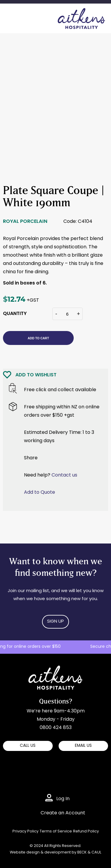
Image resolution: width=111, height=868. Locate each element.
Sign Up (55, 622)
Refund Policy (86, 831)
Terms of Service (56, 831)
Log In (63, 799)
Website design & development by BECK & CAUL (55, 852)
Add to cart (38, 338)
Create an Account (63, 813)
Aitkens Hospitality (50, 670)
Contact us (64, 475)
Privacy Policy (25, 831)
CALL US (28, 746)
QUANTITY (15, 314)
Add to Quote (40, 493)
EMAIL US (83, 746)
